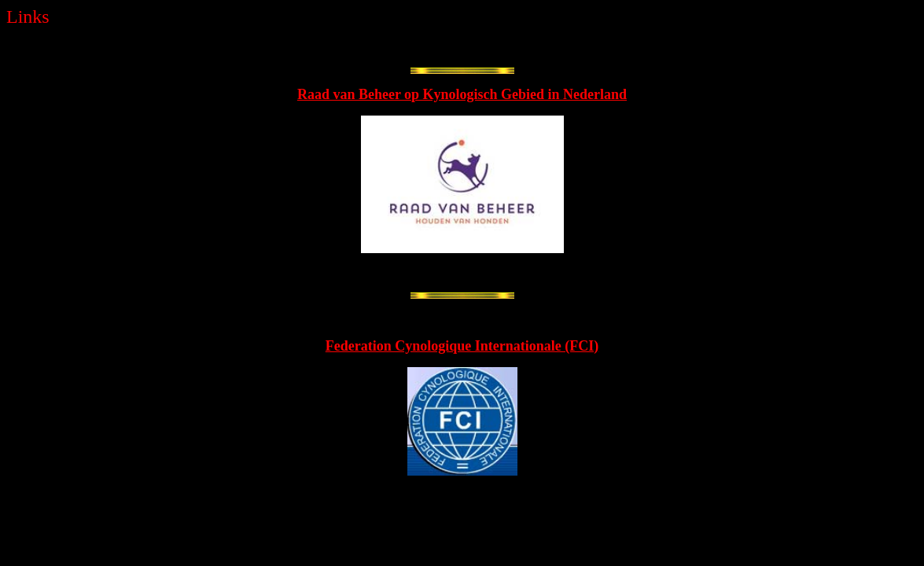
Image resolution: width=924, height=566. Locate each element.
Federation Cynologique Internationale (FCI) (462, 346)
